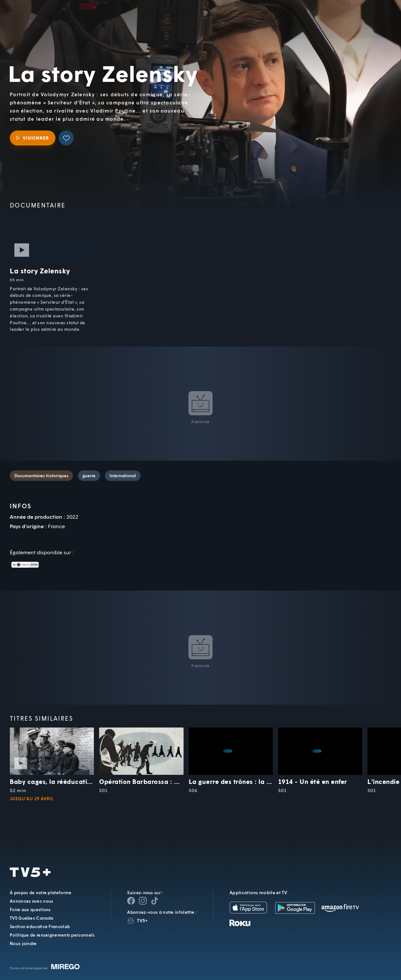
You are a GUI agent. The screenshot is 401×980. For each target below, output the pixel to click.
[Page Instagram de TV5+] (143, 901)
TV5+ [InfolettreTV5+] (142, 920)
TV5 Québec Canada (31, 918)
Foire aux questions (30, 910)
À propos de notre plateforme (41, 893)
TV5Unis (41, 15)
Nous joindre (23, 943)
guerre (89, 476)
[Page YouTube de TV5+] (155, 901)
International (123, 476)
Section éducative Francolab (40, 926)
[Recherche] (374, 20)
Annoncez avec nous (31, 901)
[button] (286, 20)
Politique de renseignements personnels (52, 935)
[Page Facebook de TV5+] (131, 901)
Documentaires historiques (41, 476)
